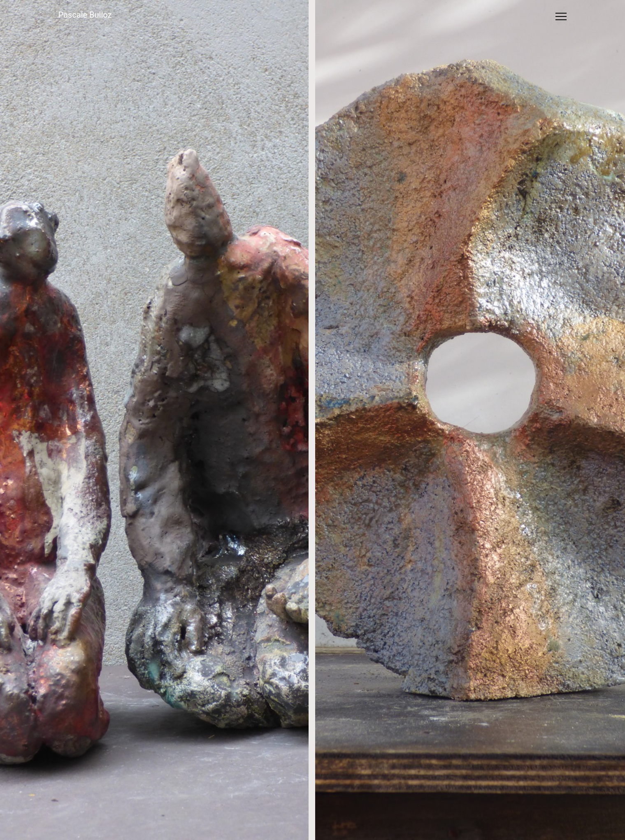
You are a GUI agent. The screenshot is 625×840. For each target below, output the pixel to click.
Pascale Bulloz (85, 15)
